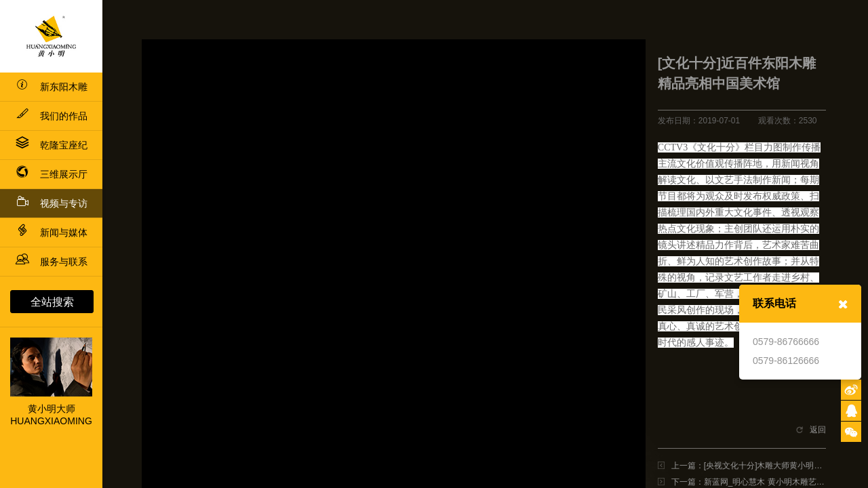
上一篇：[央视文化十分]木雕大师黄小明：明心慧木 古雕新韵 (749, 466)
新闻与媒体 (52, 232)
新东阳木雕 (52, 87)
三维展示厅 (52, 174)
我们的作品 (52, 116)
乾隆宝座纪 (52, 145)
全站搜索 (52, 302)
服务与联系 (52, 262)
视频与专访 (52, 201)
